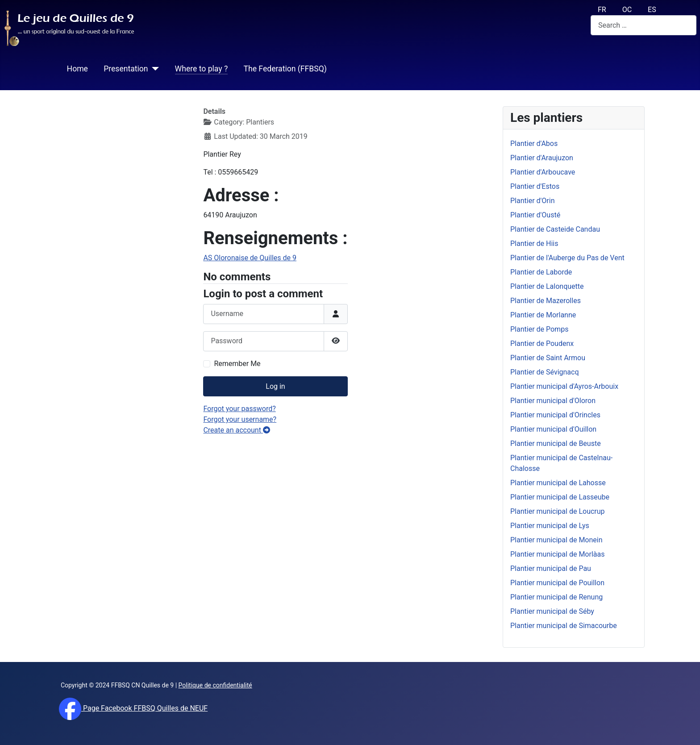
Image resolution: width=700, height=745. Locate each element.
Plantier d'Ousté (535, 215)
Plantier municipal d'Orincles (555, 415)
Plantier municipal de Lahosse (558, 483)
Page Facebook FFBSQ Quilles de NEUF (144, 708)
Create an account (237, 430)
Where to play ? (202, 69)
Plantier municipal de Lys (550, 526)
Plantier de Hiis (534, 243)
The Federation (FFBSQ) (285, 69)
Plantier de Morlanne (543, 315)
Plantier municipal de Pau (551, 568)
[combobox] (644, 25)
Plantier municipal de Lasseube (560, 497)
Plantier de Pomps (539, 329)
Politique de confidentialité (215, 685)
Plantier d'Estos (535, 186)
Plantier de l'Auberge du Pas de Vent (567, 258)
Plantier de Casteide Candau (555, 229)
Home (77, 69)
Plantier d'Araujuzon (542, 158)
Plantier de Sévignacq (545, 372)
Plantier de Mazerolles (546, 301)
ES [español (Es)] (652, 10)
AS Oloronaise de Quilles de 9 (250, 258)
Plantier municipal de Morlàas (557, 554)
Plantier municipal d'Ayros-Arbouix (564, 386)
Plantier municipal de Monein (556, 540)
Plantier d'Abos (534, 144)
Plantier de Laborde (541, 272)
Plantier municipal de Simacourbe (564, 626)
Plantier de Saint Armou (548, 358)
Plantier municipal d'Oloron (553, 401)
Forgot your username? (240, 419)
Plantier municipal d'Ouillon (553, 429)
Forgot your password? (239, 409)
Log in (275, 386)
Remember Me (237, 364)
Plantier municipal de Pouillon (557, 583)
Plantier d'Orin (533, 201)
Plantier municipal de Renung (556, 597)
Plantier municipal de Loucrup (558, 511)
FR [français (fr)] (602, 10)
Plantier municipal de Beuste (556, 443)
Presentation (126, 69)
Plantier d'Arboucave (543, 172)
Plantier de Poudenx (542, 343)
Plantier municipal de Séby (552, 611)
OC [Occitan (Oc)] (627, 10)
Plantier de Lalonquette (547, 286)
